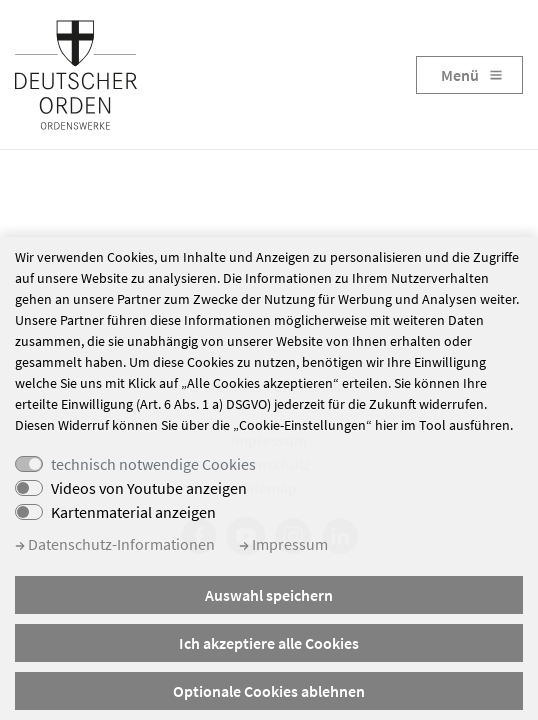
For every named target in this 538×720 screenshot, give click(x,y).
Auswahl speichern (269, 595)
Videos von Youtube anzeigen (149, 488)
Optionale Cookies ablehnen (269, 691)
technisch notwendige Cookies (153, 464)
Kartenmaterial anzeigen (133, 512)
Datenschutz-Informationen (115, 544)
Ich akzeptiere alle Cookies (269, 643)
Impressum (283, 544)
